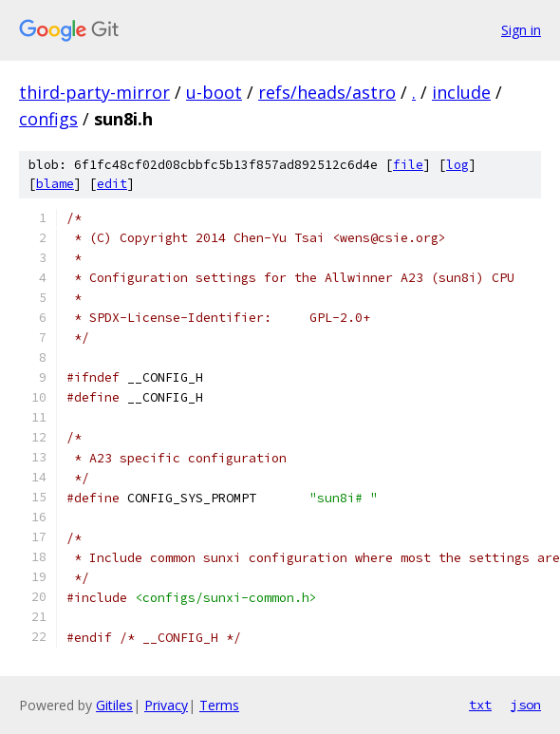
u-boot (214, 92)
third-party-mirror (94, 92)
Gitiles (114, 705)
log (457, 165)
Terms (219, 705)
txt (480, 705)
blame (55, 184)
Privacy (166, 705)
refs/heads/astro (327, 92)
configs (48, 119)
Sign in (521, 30)
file (408, 165)
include (461, 92)
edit (112, 184)
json (526, 705)
